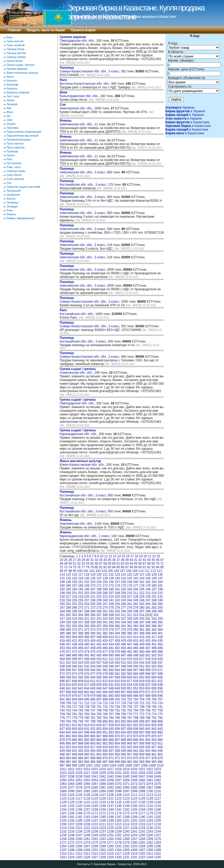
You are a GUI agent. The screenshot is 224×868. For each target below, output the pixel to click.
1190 (142, 817)
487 (62, 655)
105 (110, 571)
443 (105, 644)
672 (154, 692)
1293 (134, 846)
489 (75, 655)
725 (62, 707)
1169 (79, 813)
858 (148, 732)
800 (105, 721)
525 (87, 663)
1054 (95, 780)
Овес (10, 120)
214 (154, 593)
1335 (158, 857)
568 (142, 670)
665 (111, 692)
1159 (102, 810)
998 (68, 765)
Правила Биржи (83, 30)
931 (75, 751)
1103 (71, 795)
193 (130, 589)
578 (99, 674)
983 (81, 762)
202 (81, 593)
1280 (134, 843)
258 (111, 604)
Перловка (12, 128)
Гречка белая (15, 61)
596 (105, 677)
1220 (71, 828)
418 (160, 637)
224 (111, 597)
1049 (158, 776)
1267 (134, 839)
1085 (134, 787)
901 (99, 743)
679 (93, 696)
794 (68, 721)
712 (87, 703)
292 (111, 611)
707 (160, 699)
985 (93, 762)
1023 (158, 769)
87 (127, 567)
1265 (118, 839)
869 (111, 736)
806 (142, 721)
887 (117, 740)
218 (75, 597)
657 (62, 692)
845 (68, 732)
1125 (142, 799)
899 (87, 743)
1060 (142, 780)
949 (81, 754)
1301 (95, 850)
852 (111, 732)
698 (105, 699)
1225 (110, 828)
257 (105, 604)
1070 (118, 784)
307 (99, 615)
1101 (158, 791)
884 (99, 740)
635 (136, 685)
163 (154, 582)
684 (124, 696)
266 (160, 604)
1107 (102, 795)
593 (87, 677)
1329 (110, 857)
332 (154, 619)
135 (87, 578)
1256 (150, 835)
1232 (63, 832)
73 (66, 567)
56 (96, 564)
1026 (79, 773)
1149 (126, 806)
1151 (142, 806)
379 (130, 630)
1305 (126, 850)
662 (93, 692)
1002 (97, 765)
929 (62, 751)
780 (87, 718)
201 (75, 593)
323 (99, 619)
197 (154, 589)
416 (148, 637)
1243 (150, 832)
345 (130, 622)
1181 (71, 817)
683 (117, 696)
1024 (63, 773)
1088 (158, 787)
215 (160, 593)
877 (160, 736)
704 (142, 699)
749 (105, 710)
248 (154, 600)
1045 (126, 776)
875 (148, 736)
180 (154, 586)
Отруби (11, 124)
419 (62, 641)
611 (93, 681)
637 (148, 685)
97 (66, 571)
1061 (150, 780)
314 (142, 615)
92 (149, 567)
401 (160, 633)
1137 (134, 802)
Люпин (11, 100)
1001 (89, 765)
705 (148, 699)
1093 (95, 791)
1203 (142, 821)
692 (68, 699)
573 (68, 674)
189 (105, 589)
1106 (95, 795)
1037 (63, 776)
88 (131, 567)
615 (117, 681)
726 (68, 707)
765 (99, 714)
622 (160, 681)
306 (93, 615)
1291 (118, 846)
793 (62, 721)
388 (81, 633)
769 (124, 714)
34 (105, 560)
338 (87, 622)
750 (111, 710)
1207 (71, 824)
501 (148, 655)
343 (117, 622)
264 (148, 604)
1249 (95, 835)
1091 (79, 791)
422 (81, 641)
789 (142, 718)
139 (111, 578)
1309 (158, 850)
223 (105, 597)
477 (105, 652)
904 (117, 743)
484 (148, 652)
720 (136, 703)
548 (124, 666)
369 (68, 630)
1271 (63, 843)
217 (68, 597)
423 (87, 641)
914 (75, 747)
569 (148, 670)
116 (75, 575)
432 (142, 641)
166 (68, 586)
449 (142, 644)
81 (101, 567)
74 (70, 567)
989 (117, 762)
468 (154, 648)
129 (154, 575)
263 (142, 604)
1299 (79, 850)
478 (111, 652)
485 (154, 652)
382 (148, 630)
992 (136, 762)
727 (75, 707)
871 (124, 736)
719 (130, 703)
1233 (71, 832)
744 (75, 710)
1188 (126, 817)
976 (142, 758)
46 (157, 560)
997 (62, 765)
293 (117, 611)
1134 (110, 802)
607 (68, 681)
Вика (9, 37)
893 (154, 740)
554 (160, 666)
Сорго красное (15, 179)
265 (154, 604)
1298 (71, 850)
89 (136, 567)
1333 (142, 857)
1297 (63, 850)
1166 (158, 810)
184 (75, 589)
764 (93, 714)
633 (124, 685)
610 (87, 681)
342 (111, 622)
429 (124, 641)
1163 (134, 810)
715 (105, 703)
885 (105, 740)
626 (81, 685)
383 (154, 630)
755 (142, 710)
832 (93, 729)
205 (99, 593)
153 (93, 582)
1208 (79, 824)
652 (136, 688)
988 (111, 762)
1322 (158, 854)
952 (99, 754)
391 (99, 633)
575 (81, 674)
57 (101, 564)
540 (75, 666)
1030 (110, 773)
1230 (150, 828)
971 (111, 758)
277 (124, 608)
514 (124, 659)
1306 (134, 850)
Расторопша (14, 163)
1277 (110, 843)
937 (111, 751)
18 (136, 556)
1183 (87, 817)
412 (124, 637)
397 (136, 633)
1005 (121, 765)
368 (62, 630)
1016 (102, 769)
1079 (87, 787)
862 (68, 736)
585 (142, 674)
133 (75, 578)
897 (75, 743)
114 (62, 575)
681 (105, 696)
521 (62, 663)
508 (87, 659)
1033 (134, 773)
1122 (118, 799)
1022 (150, 769)
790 (148, 718)
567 (136, 670)
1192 (158, 817)
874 (142, 736)
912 (62, 747)
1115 (63, 799)
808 (154, 721)
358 (105, 626)
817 (105, 725)
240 (105, 600)
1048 (150, 776)
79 (92, 567)
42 (140, 560)
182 (62, 589)
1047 (142, 776)
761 (75, 714)
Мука (10, 112)
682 (111, 696)
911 (160, 743)
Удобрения (13, 195)
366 (154, 626)
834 (105, 729)
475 (93, 652)
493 (99, 655)
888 (124, 740)
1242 (142, 832)
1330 (118, 857)
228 (136, 597)
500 (142, 655)
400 (154, 633)
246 (142, 600)
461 (111, 648)
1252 (118, 835)
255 (93, 604)
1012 (71, 769)
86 (123, 567)
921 (117, 747)
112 (153, 571)
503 (160, 655)
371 (81, 630)
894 (160, 740)
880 (75, 740)
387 (75, 633)
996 (160, 762)
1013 (79, 769)
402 (62, 637)
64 (131, 564)
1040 (87, 776)
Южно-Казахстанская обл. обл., (83, 463)
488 (68, 655)
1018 (118, 769)
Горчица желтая (16, 53)
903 (111, 743)
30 (88, 560)
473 (81, 652)
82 (105, 567)
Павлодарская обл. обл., (78, 39)
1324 (71, 857)
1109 (118, 795)
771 (136, 714)
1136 (126, 802)
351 (62, 626)
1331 (126, 857)
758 (160, 710)
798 (93, 721)
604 (154, 677)
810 (62, 725)
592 (81, 677)
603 (148, 677)
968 (93, 758)
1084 (126, 787)
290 (99, 611)
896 (68, 743)
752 (124, 710)
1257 (158, 835)
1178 (150, 813)
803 (124, 721)
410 (111, 637)
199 (62, 593)
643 (81, 688)
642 (75, 688)
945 (160, 751)
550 (136, 666)
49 (66, 564)
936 (105, 751)
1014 (87, 769)
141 (124, 578)
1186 (110, 817)
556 (68, 670)
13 (114, 556)
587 (154, 674)
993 (142, 762)
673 (160, 692)
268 (68, 608)
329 (136, 619)
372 (87, 630)
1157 (87, 810)
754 (136, 710)
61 (118, 564)
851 (105, 732)
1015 (95, 769)
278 (130, 608)
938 (117, 751)
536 (154, 663)
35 (110, 560)
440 (87, 644)
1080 (95, 787)
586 (148, 674)
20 (145, 556)
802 (117, 721)
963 (62, 758)
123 (117, 575)
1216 (142, 824)
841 (148, 729)
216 (62, 597)
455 (75, 648)
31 (92, 560)
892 (148, 740)
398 (142, 633)
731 (99, 707)
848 (87, 732)
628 (93, 685)
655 (154, 688)
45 (153, 560)
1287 (87, 846)
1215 (134, 824)
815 (93, 725)
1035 (150, 773)
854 (124, 732)
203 (87, 593)
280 (142, 608)
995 (154, 762)
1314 (95, 854)
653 (142, 688)
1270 (158, 839)
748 (99, 710)
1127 (158, 799)
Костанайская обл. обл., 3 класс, (84, 183)
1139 (150, 802)
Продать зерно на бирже (46, 30)
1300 (87, 850)
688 (148, 696)
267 (62, 608)
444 (111, 644)
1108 (110, 795)
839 (136, 729)
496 (117, 655)
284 (62, 611)
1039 (79, 776)
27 (74, 560)
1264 (110, 839)
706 (154, 699)
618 (136, 681)
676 (75, 696)
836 (117, 729)
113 (159, 571)
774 (154, 714)
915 (81, 747)
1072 (134, 784)
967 (87, 758)
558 (81, 670)
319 (75, 619)
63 (127, 564)
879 (68, 740)
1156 (79, 810)
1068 (102, 784)
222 (99, 597)
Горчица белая (15, 49)
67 (144, 564)
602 (142, 677)
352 (68, 626)
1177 (142, 813)
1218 (158, 824)
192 (124, 589)
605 (160, 677)
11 (106, 556)
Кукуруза (12, 89)
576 (87, 674)
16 (128, 556)
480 (124, 652)
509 (93, 659)
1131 (87, 802)
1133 (102, 802)
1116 (71, 799)
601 (136, 677)
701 (124, 699)
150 (75, 582)
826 (160, 725)
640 (62, 688)
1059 (134, 780)
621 (154, 681)
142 (130, 578)
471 (68, 652)
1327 (95, 857)
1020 (134, 769)
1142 (71, 806)
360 (117, 626)
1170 (87, 813)
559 (87, 670)
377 (117, 630)
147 (160, 578)
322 (93, 619)
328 (130, 619)
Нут (9, 116)
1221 (79, 828)
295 (130, 611)
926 (148, 747)
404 (75, 637)
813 (81, 725)
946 (62, 754)
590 (68, 677)
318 (68, 619)
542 (87, 666)
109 (135, 571)
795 (75, 721)
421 (75, 641)
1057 (118, 780)
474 (87, 652)
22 (154, 556)
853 (117, 732)
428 (117, 641)
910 (154, 743)
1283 (158, 843)
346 (136, 622)
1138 (142, 802)
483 (142, 652)
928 (160, 747)
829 (75, 729)
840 (142, 729)
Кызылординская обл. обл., (80, 94)
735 (124, 707)
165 (62, 586)
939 (124, 751)
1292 (126, 846)
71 (162, 564)
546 (111, 666)
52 (79, 564)
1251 (110, 835)
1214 (126, 824)
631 (111, 685)
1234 (79, 832)
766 (105, 714)
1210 (95, 824)
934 (93, 751)
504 (62, 659)
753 (130, 710)
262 (136, 604)
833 (99, 729)
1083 (118, 787)
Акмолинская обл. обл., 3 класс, (83, 170)
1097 (126, 791)
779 (81, 718)
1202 (134, 821)
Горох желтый (15, 41)
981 (68, 762)
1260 (79, 839)
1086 (142, 787)
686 (136, 696)
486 (160, 652)
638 (154, 685)
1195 (79, 821)
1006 (129, 765)
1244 (158, 832)
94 (157, 567)
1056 (110, 780)
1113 (150, 795)
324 (105, 619)
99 (74, 571)
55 (92, 564)
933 (87, 751)
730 (93, 707)
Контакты (83, 864)
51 (74, 564)
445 (117, 644)
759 (62, 714)
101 (86, 571)
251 (68, 604)
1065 (79, 784)
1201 (126, 821)
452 (160, 644)
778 (75, 718)
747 (93, 710)
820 (124, 725)
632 (117, 685)
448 (136, 644)
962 (160, 754)
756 (148, 710)
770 (130, 714)
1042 (102, 776)
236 (81, 600)
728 (81, 707)
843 (160, 729)
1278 (118, 843)
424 (93, 641)
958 (136, 754)
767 (111, 714)
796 (81, 721)
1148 (118, 806)
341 (105, 622)
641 (68, 688)
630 (105, 685)
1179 (158, 813)
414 (136, 637)
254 (87, 604)
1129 (71, 802)
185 (81, 589)
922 (124, 747)
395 (124, 633)
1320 (142, 854)
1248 (87, 835)
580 (111, 674)
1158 (95, 810)
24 (61, 560)
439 (81, 644)
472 (75, 652)
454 (68, 648)
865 (87, 736)
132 (68, 578)
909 (148, 743)
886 (111, 740)
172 (105, 586)
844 (62, 732)
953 (105, 754)
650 (124, 688)
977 (148, 758)
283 (160, 608)
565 (124, 670)
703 (136, 699)
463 (124, 648)
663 (99, 692)
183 (68, 589)
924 (136, 747)
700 (117, 699)
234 (68, 600)
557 (75, 670)
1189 (134, 817)
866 (93, 736)
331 (148, 619)
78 (88, 567)
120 (99, 575)
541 (81, 666)
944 (154, 751)
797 (87, 721)
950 (87, 754)
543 (93, 666)
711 (81, 703)
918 (99, 747)
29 (83, 560)
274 (105, 608)
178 (142, 586)
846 (75, 732)
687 (142, 696)
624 (68, 685)
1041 (95, 776)
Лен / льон (13, 96)
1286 (79, 846)
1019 (126, 769)
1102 (63, 795)
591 (75, 677)
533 (136, 663)
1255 (142, 835)
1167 (63, 813)
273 (99, 608)
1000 (82, 765)
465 (136, 648)
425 (99, 641)
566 (130, 670)
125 (130, 575)
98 (70, 571)
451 (154, 644)
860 (160, 732)
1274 (87, 843)
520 (160, 659)
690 (160, 696)
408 (99, 637)
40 (131, 560)
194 (136, 589)
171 (99, 586)
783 (105, 718)
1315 (102, 854)
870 (117, 736)
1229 (142, 828)
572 (62, 674)
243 (124, 600)
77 (83, 567)
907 (136, 743)
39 (127, 560)
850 (99, 732)
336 (75, 622)
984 (87, 762)
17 (132, 556)
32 (96, 560)
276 (117, 608)
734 (117, 707)
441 (93, 644)
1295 (150, 846)
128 (148, 575)
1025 (71, 773)
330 (142, 619)
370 (75, 630)
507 (81, 659)
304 (81, 615)
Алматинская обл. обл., (78, 371)
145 (148, 578)
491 (87, 655)
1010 (160, 765)
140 (117, 578)
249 (160, 600)
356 (93, 626)
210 (130, 593)
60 (114, 564)
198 (160, 589)
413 (130, 637)
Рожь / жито (14, 167)
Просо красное (16, 148)
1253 (126, 835)
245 (136, 600)
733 (111, 707)
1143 (79, 806)
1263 (102, 839)
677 (81, 696)
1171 (95, 813)
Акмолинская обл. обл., (77, 106)
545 (105, 666)
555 (62, 670)
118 (87, 575)
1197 (95, 821)
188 (99, 589)
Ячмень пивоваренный (20, 218)
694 (81, 699)
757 (154, 710)
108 (129, 571)
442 (99, 644)
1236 (95, 832)
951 (93, 754)
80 (96, 567)
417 (154, 637)
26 (70, 560)
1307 (142, 850)
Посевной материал (19, 140)
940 (130, 751)
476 (99, 652)
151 (81, 582)
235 (75, 600)
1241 (134, 832)
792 (160, 718)
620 (148, 681)
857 (142, 732)
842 (154, 729)
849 (93, 732)
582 (124, 674)
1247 (79, 835)
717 (117, 703)
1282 (150, 843)
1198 (102, 821)
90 (140, 567)
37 (118, 560)
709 (68, 703)
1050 (63, 780)
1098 (134, 791)
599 (124, 677)
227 (130, 597)
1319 (134, 854)
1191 (150, 817)
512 (111, 659)
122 (111, 575)
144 (142, 578)
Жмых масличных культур (22, 73)
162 (148, 582)
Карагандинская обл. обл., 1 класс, (85, 534)
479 (117, 652)
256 (99, 604)
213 (148, 593)
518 (148, 659)
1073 (142, 784)
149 (68, 582)
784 (111, 718)
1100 (150, 791)
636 (142, 685)
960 (148, 754)
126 (136, 575)
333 (160, 619)
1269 (150, 839)
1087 (150, 787)
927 (154, 747)
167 (75, 586)
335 (68, 622)
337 (81, 622)
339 (93, 622)
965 (75, 758)
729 (87, 707)
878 (62, 740)
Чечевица (12, 203)
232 (160, 597)
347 (142, 622)
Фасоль (11, 199)
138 (105, 578)
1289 (102, 846)
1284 (63, 846)
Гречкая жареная (17, 69)
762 (81, 714)
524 (81, 663)
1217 (150, 824)
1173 (110, 813)
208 (117, 593)
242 (117, 600)
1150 (134, 806)
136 (93, 578)
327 (124, 619)
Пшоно (11, 155)
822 (136, 725)
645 (93, 688)
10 (101, 556)
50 (70, 564)
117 (81, 575)
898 (81, 743)
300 (160, 611)
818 (111, 725)
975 (136, 758)
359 (111, 626)
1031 (118, 773)
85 (118, 567)
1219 (63, 828)
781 (93, 718)
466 (142, 648)
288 (87, 611)
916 (87, 747)
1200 (118, 821)
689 (154, 696)
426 (105, 641)
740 (154, 707)
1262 (95, 839)
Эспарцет (12, 207)
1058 (126, 780)
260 (124, 604)
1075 (158, 784)
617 (130, 681)
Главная (14, 30)
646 (99, 688)
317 (62, 619)
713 (93, 703)
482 (136, 652)
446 (124, 644)
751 (117, 710)
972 (117, 758)
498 (130, 655)
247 (148, 600)
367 (160, 626)
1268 (142, 839)
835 (111, 729)
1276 (102, 843)
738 (142, 707)
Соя (9, 183)
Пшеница (12, 151)
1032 (126, 773)
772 (142, 714)
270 (81, 608)
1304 (118, 850)
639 (160, 685)
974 (130, 758)
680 (99, 696)
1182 (79, 817)
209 (124, 593)
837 (124, 729)
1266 (126, 839)
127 (142, 575)
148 (62, 582)
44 (149, 560)
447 (130, 644)
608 (75, 681)
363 (136, 626)
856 (136, 732)
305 (87, 615)
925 (142, 747)
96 (61, 571)
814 (87, 725)
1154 (63, 810)
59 (110, 564)
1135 (118, 802)
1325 (79, 857)
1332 (134, 857)
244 (130, 600)
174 (117, 586)
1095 (110, 791)
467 (148, 648)
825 (154, 725)
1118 (87, 799)
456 (81, 648)
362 (130, 626)
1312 (79, 854)
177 (136, 586)
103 (98, 571)
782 (99, 718)
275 (111, 608)
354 (81, 626)
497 (124, 655)
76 (79, 567)
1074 (150, 784)
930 (68, 751)
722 (148, 703)
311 (124, 615)
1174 (118, 813)
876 (154, 736)
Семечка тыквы (16, 171)
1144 (87, 806)
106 (116, 571)
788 (136, 718)
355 (87, 626)
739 (148, 707)
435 (160, 641)
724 (160, 703)
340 (99, 622)
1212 (110, 824)
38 (123, 560)
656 (160, 688)
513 (117, 659)
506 (75, 659)
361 (124, 626)
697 (99, 699)
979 (160, 758)
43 (144, 560)
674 (62, 696)
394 (117, 633)
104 (104, 571)
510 (99, 659)
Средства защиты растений (23, 187)
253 (81, 604)
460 (105, 648)
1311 (71, 854)
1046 (134, 776)
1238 (110, 832)
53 (83, 564)
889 (130, 740)
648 (111, 688)
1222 (87, 828)
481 (130, 652)
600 (130, 677)
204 (93, 593)
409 (105, 637)
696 (93, 699)
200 (68, 593)
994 (148, 762)
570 (154, 670)
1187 (118, 817)
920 (111, 747)
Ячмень (11, 214)
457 (87, 648)
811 (68, 725)
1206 (63, 824)
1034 (142, 773)
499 (136, 655)
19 (141, 556)
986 (99, 762)
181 (160, 586)
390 (93, 633)
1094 (102, 791)
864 (81, 736)
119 (93, 575)
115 (68, 575)
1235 (87, 832)
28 (79, 560)
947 (68, 754)
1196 (87, 821)
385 (62, 633)
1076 (63, 787)
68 (149, 564)
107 (122, 571)
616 (124, 681)
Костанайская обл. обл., (77, 312)
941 (136, 751)
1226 (118, 828)
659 (75, 692)
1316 (110, 854)
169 (87, 586)
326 (117, 619)
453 (62, 648)
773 (148, 714)
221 (93, 597)
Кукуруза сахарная (18, 92)
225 (117, 597)
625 (75, 685)
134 (81, 578)
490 (81, 655)
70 (157, 564)
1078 (79, 787)
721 (142, 703)
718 (124, 703)
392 (105, 633)
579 (105, 674)
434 (154, 641)
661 (87, 692)
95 (162, 567)
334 (62, 622)
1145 (95, 806)
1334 (150, 857)
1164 (142, 810)
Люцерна (12, 104)
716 (111, 703)
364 (142, 626)
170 (93, 586)
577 (93, 674)
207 (111, 593)
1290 (110, 846)
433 (148, 641)
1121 (110, 799)
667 (124, 692)
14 (119, 556)
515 (130, 659)
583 (130, 674)
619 (142, 681)
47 (162, 560)
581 (117, 674)
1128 (63, 802)
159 (130, 582)
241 (111, 600)
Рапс (9, 159)
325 (111, 619)
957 (130, 754)
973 (124, 758)
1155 (71, 810)
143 (136, 578)
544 (99, 666)
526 (93, 663)
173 (111, 586)
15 (123, 556)
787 (130, 718)
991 (130, 762)
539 (68, 666)
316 (156, 615)
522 (68, 663)
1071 (126, 784)
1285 (71, 846)
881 (81, 740)
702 (130, 699)
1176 (134, 813)
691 (62, 699)
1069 (110, 784)
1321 (150, 854)
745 (81, 710)
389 (87, 633)
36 (114, 560)
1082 (110, 787)
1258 (63, 839)
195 (142, 589)
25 (66, 560)
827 (62, 729)
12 (110, 556)
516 (136, 659)
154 (99, 582)
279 (136, 608)
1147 (110, 806)
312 (130, 615)
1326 (87, 857)
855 (130, 732)
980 (62, 762)
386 (68, 633)
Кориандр (12, 85)
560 (93, 670)
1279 (126, 843)
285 (68, 611)
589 (62, 677)
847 (81, 732)
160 (136, 582)
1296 (158, 846)
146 (154, 578)
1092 (87, 791)
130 (160, 575)
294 (124, 611)
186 (87, 589)
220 (87, 597)
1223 (95, 828)
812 (75, 725)
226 (124, 597)
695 (87, 699)
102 (92, 571)
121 (105, 575)
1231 (158, 828)
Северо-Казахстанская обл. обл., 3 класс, (90, 69)
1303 (110, 850)
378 (124, 630)
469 (160, 648)
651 (130, 688)
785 (117, 718)
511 (105, 659)
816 (99, 725)
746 (87, 710)
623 (62, 685)
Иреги (10, 77)
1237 (102, 832)
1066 (87, 784)
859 (154, 732)
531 (124, 663)
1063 (63, 784)
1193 (63, 821)
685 (130, 696)
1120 (102, 799)
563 (111, 670)
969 (99, 758)
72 (61, 567)
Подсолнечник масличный (22, 136)
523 (75, 663)
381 (142, 630)
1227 (126, 828)
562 (105, 670)
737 (136, 707)
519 (154, 659)
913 (68, 747)
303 (75, 615)
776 (62, 718)
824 (148, 725)
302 (68, 615)
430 (130, 641)
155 (105, 582)
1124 (134, 799)
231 (154, 597)
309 (111, 615)
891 (142, 740)
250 (62, 604)
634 (130, 685)
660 (81, 692)
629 (99, 685)
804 (130, 721)
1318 (126, 854)
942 (142, 751)
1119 (95, 799)
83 (110, 567)
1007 (136, 765)
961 (154, 754)
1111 (134, 795)
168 (81, 586)
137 (99, 578)
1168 (71, 813)
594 (93, 677)
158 (124, 582)
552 (148, 666)
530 (117, 663)
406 (87, 637)
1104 (79, 795)
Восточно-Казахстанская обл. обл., (85, 82)
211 (136, 593)
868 (105, 736)
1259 (71, 839)
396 (130, 633)
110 (141, 571)
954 (111, 754)
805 (136, 721)
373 (93, 630)
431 (136, 641)
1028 (95, 773)
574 (75, 674)
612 (99, 681)
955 (117, 754)
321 (87, 619)
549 (130, 666)
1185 (102, 817)
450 (148, 644)
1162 (126, 810)
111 (147, 571)
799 (99, 721)
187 (93, 589)
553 (154, 666)
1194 (71, 821)
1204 (150, 821)
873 (136, 736)
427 (111, 641)
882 (87, 740)
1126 (150, 799)
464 (130, 648)
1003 (105, 765)
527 (99, 663)
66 (140, 564)
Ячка (10, 210)
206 (105, 593)
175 (124, 586)
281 (148, 608)
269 (75, 608)
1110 (126, 795)
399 (148, 633)
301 (62, 615)
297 (142, 611)
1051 (71, 780)
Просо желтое (15, 144)
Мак (9, 108)
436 (62, 644)
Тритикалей (14, 191)
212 (142, 593)
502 (154, 655)
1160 (110, 810)
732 (105, 707)
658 (68, 692)
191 (117, 589)
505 (68, 659)
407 (93, 637)
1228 (134, 828)
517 (142, 659)
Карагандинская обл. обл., (79, 432)
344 (124, 622)
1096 (118, 791)
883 (93, 740)
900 (93, 743)
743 (68, 710)
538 (62, 666)
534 (142, 663)
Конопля (12, 81)
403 (68, 637)
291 (105, 611)
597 (111, 677)
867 (99, 736)
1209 (87, 824)
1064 (71, 784)
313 (136, 615)
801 (111, 721)
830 (81, 729)
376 (111, 630)
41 (136, 560)
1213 (118, 824)
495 (111, 655)
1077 (71, 787)
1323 (63, 857)
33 (101, 560)
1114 (158, 795)
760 (68, 714)
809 (160, 721)
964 (68, 758)
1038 (71, 776)
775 (160, 714)
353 (75, 626)
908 (142, 743)
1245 (63, 835)
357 (99, 626)
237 (87, 600)
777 (68, 718)
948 (75, 754)
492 (93, 655)
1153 (158, 806)
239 (99, 600)
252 (75, 604)
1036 (158, 773)
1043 (110, 776)
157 (117, 582)
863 (75, 736)
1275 (95, 843)
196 (148, 589)
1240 (126, 832)
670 (142, 692)
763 (87, 714)
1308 (150, 850)
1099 (142, 791)
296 (136, 611)
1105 (87, 795)
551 (142, 666)
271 (87, 608)
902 (105, 743)
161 (142, 582)
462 (117, 648)
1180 (63, 817)
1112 (142, 795)
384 (160, 630)
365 (148, 626)
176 (130, 586)
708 (62, 703)
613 (105, 681)
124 (124, 575)
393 (111, 633)
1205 (158, 821)
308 (105, 615)
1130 (79, 802)
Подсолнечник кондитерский (24, 132)
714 (99, 703)
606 (62, 681)
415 (142, 637)
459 (99, 648)
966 (81, 758)
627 (87, 685)
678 (87, 696)
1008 (145, 765)
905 (124, 743)
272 (93, 608)
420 (68, 641)
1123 (126, 799)
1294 (142, 846)
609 (81, 681)
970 (105, 758)
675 (68, 696)
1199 (110, 821)
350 (160, 622)
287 (81, 611)
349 (154, 622)
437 (68, 644)
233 (62, 600)
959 (142, 754)
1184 (95, 817)
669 (136, 692)
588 (160, 674)
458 (93, 648)
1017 (110, 769)
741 (160, 707)
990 (124, 762)
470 (62, 652)
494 (105, 655)
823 (142, 725)
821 (130, 725)
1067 (95, 784)
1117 (79, 799)
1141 (63, 806)
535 (148, 663)
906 (130, 743)
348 (148, 622)
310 (117, 615)
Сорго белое (14, 175)
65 (136, 564)
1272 (71, 843)
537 (160, 663)
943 (148, 751)
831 (87, 729)
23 (158, 556)
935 (99, 751)
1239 (118, 832)
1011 (63, 769)
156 (111, 582)
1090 (71, 791)
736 (130, 707)
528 (105, 663)
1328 (102, 857)
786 (124, 718)
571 (160, 670)
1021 (142, 769)
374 (99, 630)
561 (99, 670)
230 (148, 597)
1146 (102, 806)
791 (154, 718)
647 (105, 688)
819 (117, 725)
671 (148, 692)
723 (154, 703)
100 (80, 571)
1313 (87, 854)
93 (153, 567)
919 (105, 747)
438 (75, 644)
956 (124, 754)
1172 (102, 813)
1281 (142, 843)
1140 (158, 802)
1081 (102, 787)
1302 (102, 850)
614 (111, 681)
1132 (95, 802)
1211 (102, 824)
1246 (71, 835)
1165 (150, 810)
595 (99, 677)
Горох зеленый (16, 45)
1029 (102, 773)
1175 (126, 813)
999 (75, 765)
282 (154, 608)
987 (105, 762)
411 (117, 637)
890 (136, 740)
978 (154, 758)
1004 (113, 765)
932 (81, 751)
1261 (87, 839)
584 (136, 674)
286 (75, 611)
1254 (134, 835)
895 (62, 743)
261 (130, 604)
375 (105, 630)
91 (144, 567)
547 (117, 666)
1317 (118, 854)
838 (130, 729)
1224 (102, 828)
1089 (63, 791)
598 (117, 677)
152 (87, 582)
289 (93, 611)
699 (111, 699)
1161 (118, 810)
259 (117, 604)
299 (154, 611)
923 (130, 747)
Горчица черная (16, 57)
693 (75, 699)
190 (111, 589)
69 (153, 564)
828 (68, 729)
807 (148, 721)
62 (123, 564)
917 (93, 747)
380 (136, 630)
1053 (87, 780)
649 (117, 688)
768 (117, 714)
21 (150, 556)
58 (105, 564)
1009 (152, 765)
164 (160, 582)
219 (81, 597)
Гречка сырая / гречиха (21, 65)
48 (61, 564)
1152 (150, 806)
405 (81, 637)
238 (93, 600)
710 (75, 703)
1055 (102, 780)
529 (111, 663)
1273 (79, 843)
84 (114, 567)
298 (148, 611)
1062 (158, 780)
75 (74, 567)
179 (148, 586)
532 (130, 663)
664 (105, 692)
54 (88, 564)
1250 (102, 835)
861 (62, 736)
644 (87, 688)
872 (130, 736)
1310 (63, 854)
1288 (95, 846)
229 (142, 597)
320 (81, 619)
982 (75, 762)
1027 (87, 773)
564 (117, 670)
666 (117, 692)
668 (130, 692)
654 (148, 688)
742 (62, 710)
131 (62, 578)
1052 (79, 780)
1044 (118, 776)
